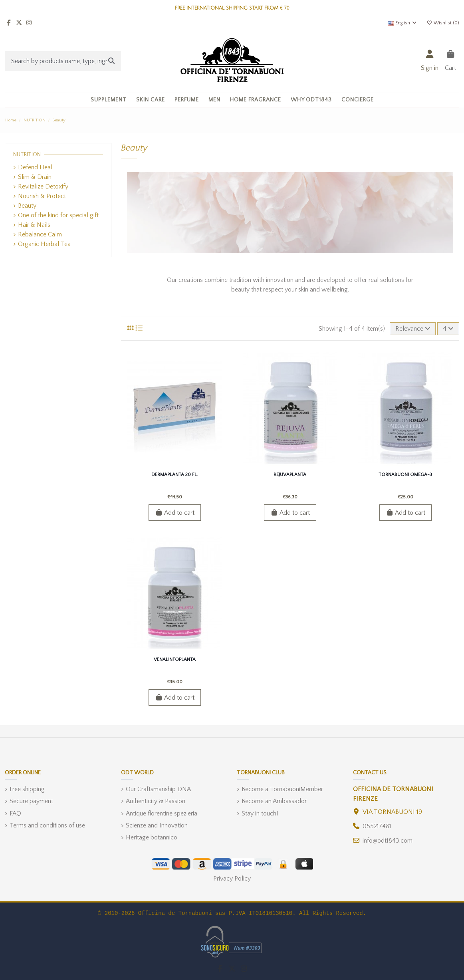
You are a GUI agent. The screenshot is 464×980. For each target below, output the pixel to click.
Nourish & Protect (42, 196)
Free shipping (27, 789)
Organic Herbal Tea (44, 244)
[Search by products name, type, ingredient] (111, 61)
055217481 (377, 826)
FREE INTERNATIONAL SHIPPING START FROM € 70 (232, 8)
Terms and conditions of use (47, 825)
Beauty (27, 206)
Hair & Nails (34, 225)
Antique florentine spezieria (162, 813)
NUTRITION (27, 155)
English (403, 23)
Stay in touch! (260, 813)
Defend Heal (35, 167)
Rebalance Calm (40, 234)
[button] (151, 100)
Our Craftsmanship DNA (158, 789)
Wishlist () (443, 23)
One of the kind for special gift (58, 215)
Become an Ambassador (274, 801)
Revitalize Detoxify (43, 186)
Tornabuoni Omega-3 (405, 475)
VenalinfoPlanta (175, 660)
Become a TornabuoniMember (282, 789)
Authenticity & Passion (156, 801)
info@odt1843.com (388, 841)
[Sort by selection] (413, 329)
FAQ (15, 813)
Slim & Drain (35, 177)
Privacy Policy (232, 879)
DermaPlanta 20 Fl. (175, 475)
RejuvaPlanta (290, 475)
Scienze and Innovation (157, 825)
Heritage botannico (152, 837)
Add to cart (175, 513)
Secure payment (31, 801)
